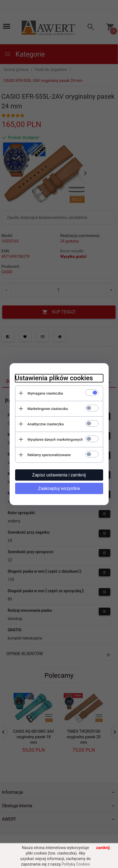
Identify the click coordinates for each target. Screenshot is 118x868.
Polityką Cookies (76, 864)
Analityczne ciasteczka (46, 424)
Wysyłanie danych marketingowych (55, 439)
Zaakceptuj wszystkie (59, 488)
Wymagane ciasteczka (45, 393)
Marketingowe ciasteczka (48, 409)
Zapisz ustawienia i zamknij (59, 475)
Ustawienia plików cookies (54, 378)
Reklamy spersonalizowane (49, 455)
